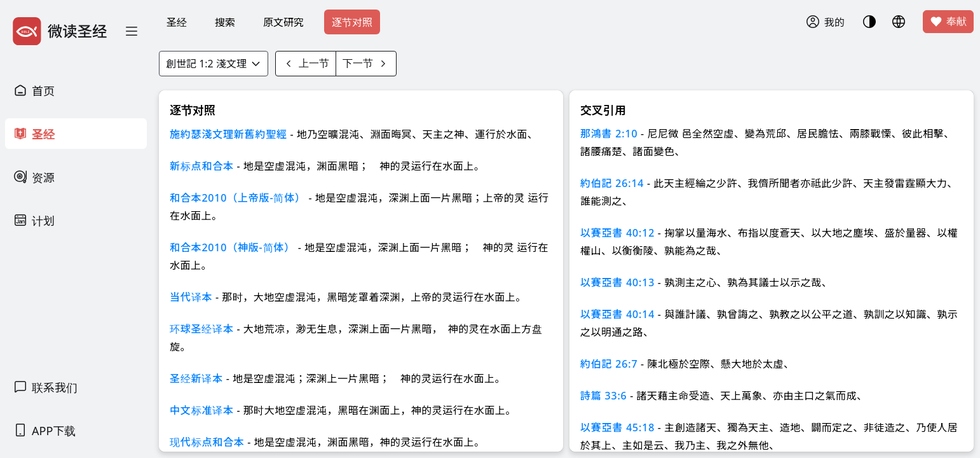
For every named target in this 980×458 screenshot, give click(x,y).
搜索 (225, 22)
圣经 (177, 22)
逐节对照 (352, 22)
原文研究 (283, 22)
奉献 (948, 22)
